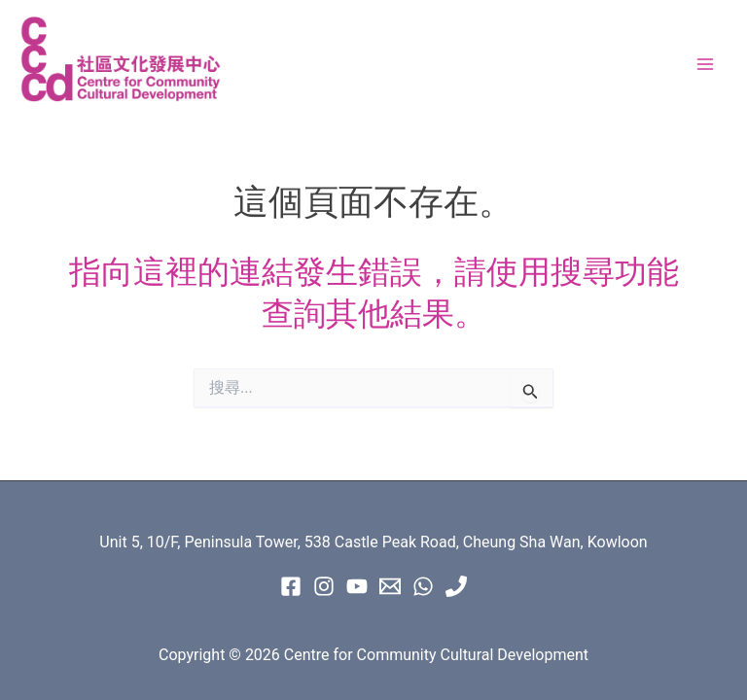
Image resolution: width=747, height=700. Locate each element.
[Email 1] (390, 586)
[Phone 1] (456, 586)
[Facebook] (291, 586)
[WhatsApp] (423, 586)
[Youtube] (357, 586)
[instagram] (324, 586)
